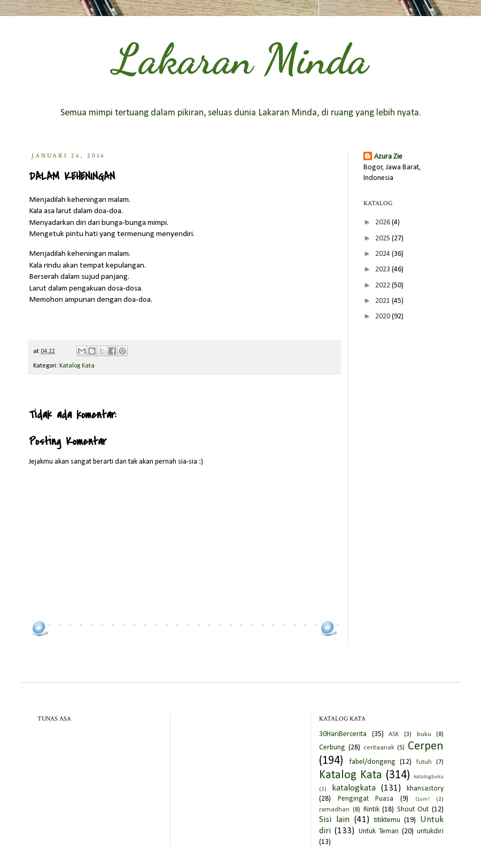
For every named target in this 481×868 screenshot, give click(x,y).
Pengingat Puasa (366, 799)
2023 (383, 269)
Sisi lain (334, 820)
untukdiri (430, 831)
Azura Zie (388, 157)
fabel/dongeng (372, 762)
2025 (383, 238)
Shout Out (413, 810)
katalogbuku (429, 777)
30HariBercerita (343, 734)
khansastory (425, 789)
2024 (383, 254)
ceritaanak (379, 748)
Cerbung (332, 748)
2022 (383, 286)
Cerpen (426, 746)
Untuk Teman (379, 831)
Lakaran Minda (241, 59)
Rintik (371, 810)
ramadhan (334, 810)
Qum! (422, 799)
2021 (383, 301)
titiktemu (387, 820)
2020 (383, 316)
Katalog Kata (77, 366)
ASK (394, 734)
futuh (424, 762)
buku (424, 734)
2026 (383, 222)
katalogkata (354, 788)
